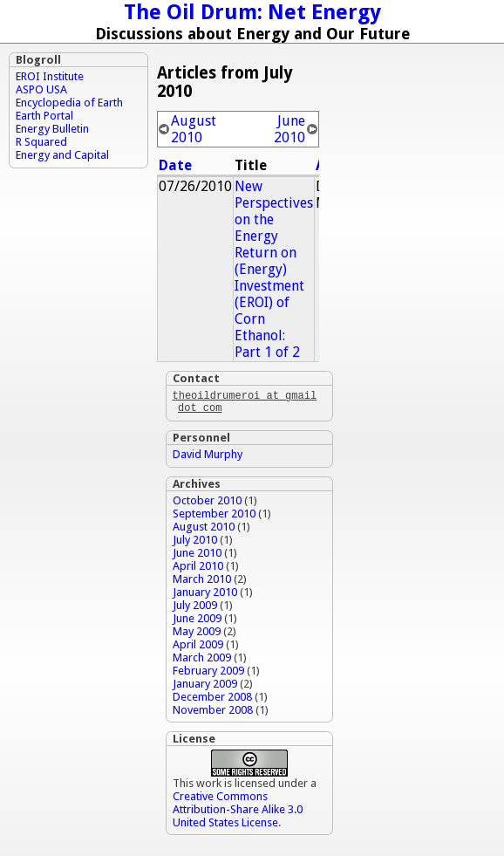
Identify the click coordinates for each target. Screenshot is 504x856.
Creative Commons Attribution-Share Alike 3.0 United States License (238, 813)
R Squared (41, 142)
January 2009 (205, 687)
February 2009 (208, 674)
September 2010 (214, 517)
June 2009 (197, 622)
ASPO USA (41, 89)
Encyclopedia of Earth (69, 103)
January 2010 (205, 596)
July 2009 (195, 609)
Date (175, 165)
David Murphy (208, 458)
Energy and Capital (62, 155)
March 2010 (202, 582)
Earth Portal (44, 116)
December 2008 (212, 700)
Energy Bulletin (52, 129)
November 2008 (213, 713)
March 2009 (202, 661)
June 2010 (289, 129)
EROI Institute (50, 76)
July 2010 (195, 543)
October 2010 (207, 504)
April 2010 (198, 569)
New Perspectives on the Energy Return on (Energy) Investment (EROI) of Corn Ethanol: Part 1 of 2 (274, 269)
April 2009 (198, 648)
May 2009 (197, 635)
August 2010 (194, 129)
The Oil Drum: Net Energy (252, 12)
